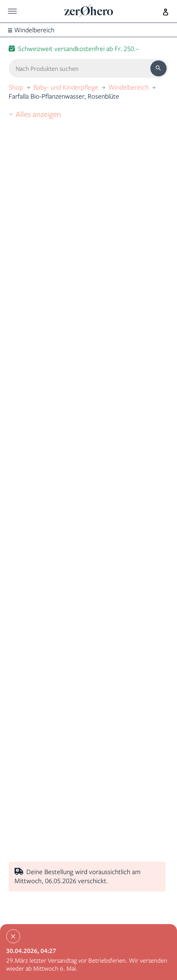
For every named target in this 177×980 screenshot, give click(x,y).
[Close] (13, 936)
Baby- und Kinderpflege (66, 87)
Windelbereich (129, 87)
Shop (16, 87)
